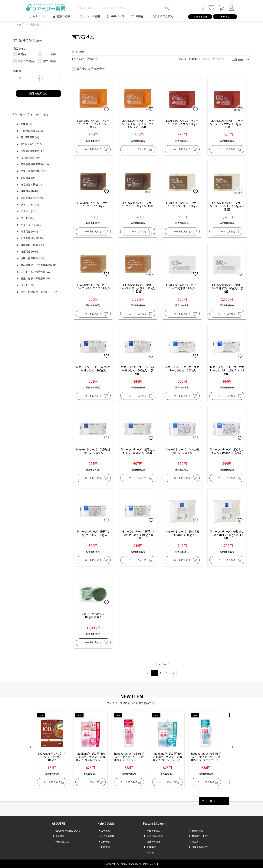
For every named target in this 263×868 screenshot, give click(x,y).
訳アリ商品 (48, 61)
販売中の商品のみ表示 (88, 69)
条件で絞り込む (38, 93)
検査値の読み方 (198, 847)
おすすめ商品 (24, 61)
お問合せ (141, 16)
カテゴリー (39, 16)
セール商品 (48, 54)
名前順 (193, 59)
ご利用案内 (105, 831)
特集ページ (118, 16)
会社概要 (59, 836)
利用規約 (104, 847)
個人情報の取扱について (67, 831)
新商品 (20, 54)
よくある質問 (165, 16)
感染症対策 (196, 831)
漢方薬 (194, 841)
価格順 (220, 59)
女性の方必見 (152, 841)
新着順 (207, 59)
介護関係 (150, 847)
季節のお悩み (152, 831)
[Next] (173, 673)
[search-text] (124, 8)
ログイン (225, 17)
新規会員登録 (200, 17)
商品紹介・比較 (198, 836)
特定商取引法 (61, 841)
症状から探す (65, 16)
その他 (149, 852)
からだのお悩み (153, 836)
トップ (20, 24)
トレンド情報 (92, 16)
